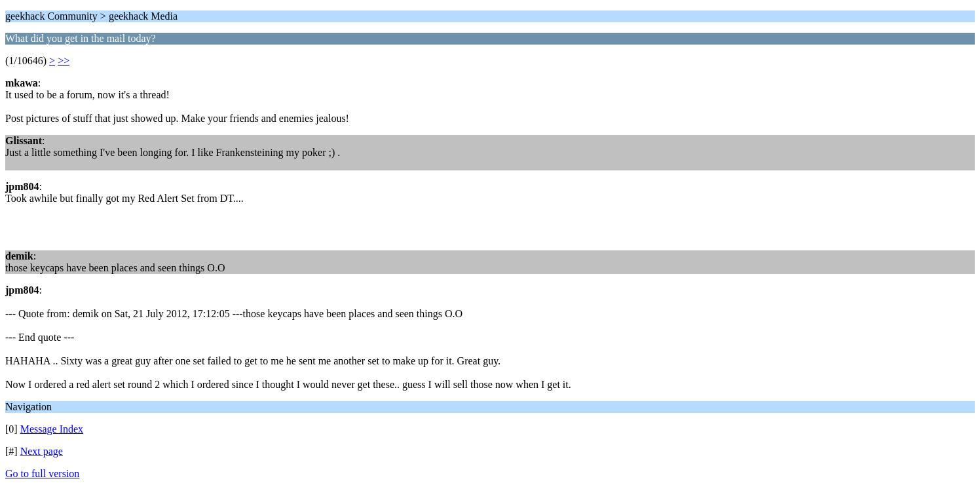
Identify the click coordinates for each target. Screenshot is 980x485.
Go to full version (42, 474)
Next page (42, 451)
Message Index (52, 429)
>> (64, 61)
